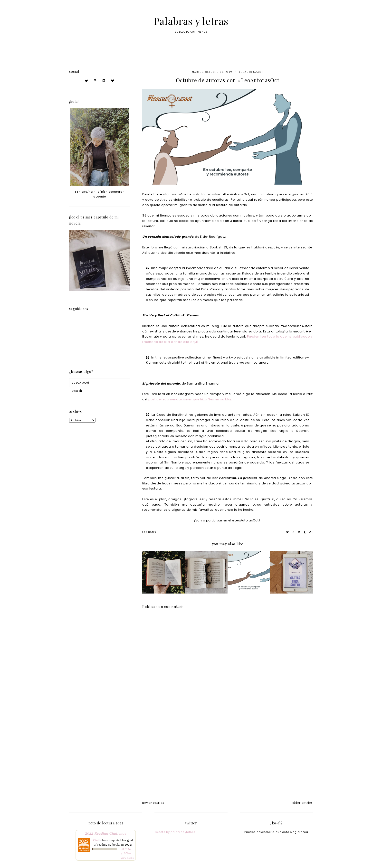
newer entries (153, 802)
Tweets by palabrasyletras (175, 832)
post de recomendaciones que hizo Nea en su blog (190, 399)
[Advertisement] (228, 753)
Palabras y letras (191, 21)
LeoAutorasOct (251, 72)
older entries (303, 802)
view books (127, 858)
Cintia (97, 840)
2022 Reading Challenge (106, 833)
